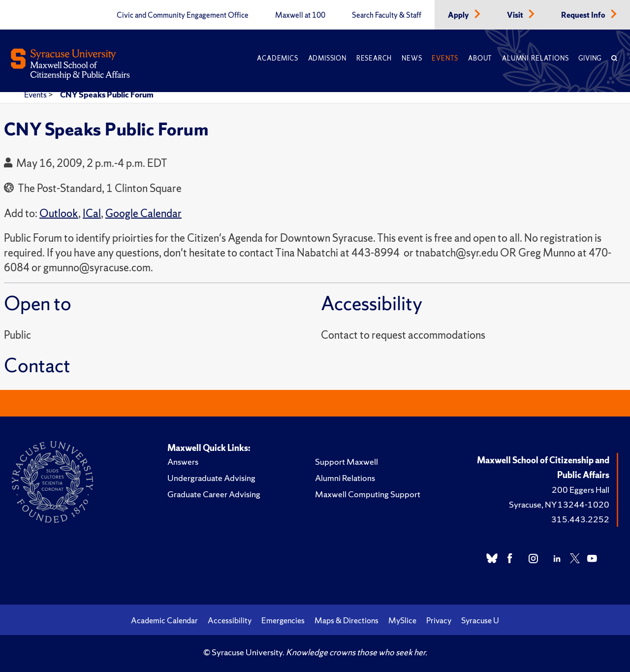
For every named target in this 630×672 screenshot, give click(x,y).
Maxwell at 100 (300, 15)
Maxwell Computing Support (368, 494)
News (412, 58)
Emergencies (283, 620)
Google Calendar (143, 213)
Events (445, 58)
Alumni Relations (535, 58)
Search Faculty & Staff (387, 15)
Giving (590, 58)
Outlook (59, 213)
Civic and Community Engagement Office (183, 15)
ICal (92, 213)
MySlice (402, 620)
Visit (516, 15)
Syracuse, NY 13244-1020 (559, 504)
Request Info (584, 15)
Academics (277, 58)
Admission (327, 58)
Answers (183, 462)
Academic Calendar (164, 620)
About (480, 58)
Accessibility (230, 620)
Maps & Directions (346, 620)
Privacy (439, 620)
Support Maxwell (346, 462)
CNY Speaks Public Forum (107, 95)
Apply (459, 15)
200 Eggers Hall (581, 490)
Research (374, 58)
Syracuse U (480, 620)
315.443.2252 (580, 519)
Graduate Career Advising (214, 494)
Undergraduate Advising (211, 478)
